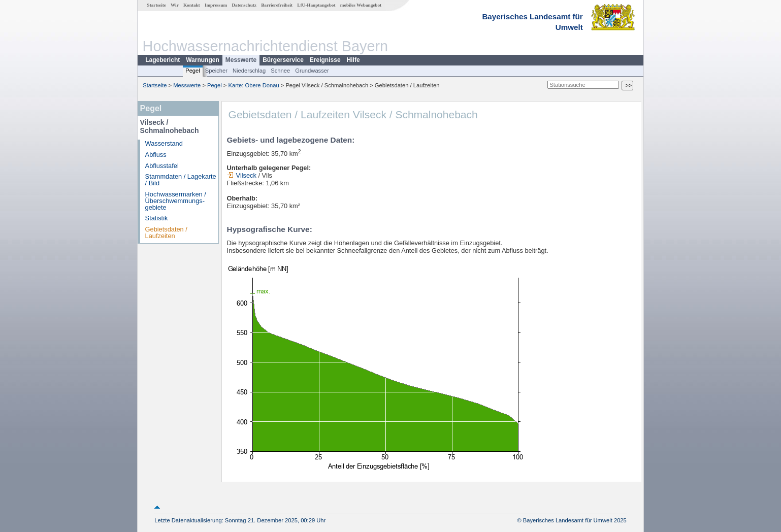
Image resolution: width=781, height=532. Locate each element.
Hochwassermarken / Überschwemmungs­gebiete (176, 201)
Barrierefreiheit (277, 5)
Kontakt (192, 5)
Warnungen (203, 60)
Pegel (193, 71)
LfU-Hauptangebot (316, 5)
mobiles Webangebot (361, 5)
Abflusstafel (162, 166)
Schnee (280, 71)
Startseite (157, 5)
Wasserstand (164, 143)
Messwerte (241, 60)
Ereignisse (325, 60)
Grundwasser (312, 71)
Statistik (157, 218)
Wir (175, 5)
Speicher (216, 71)
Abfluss (156, 155)
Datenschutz (244, 5)
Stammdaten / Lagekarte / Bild (181, 180)
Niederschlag (249, 71)
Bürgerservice (283, 60)
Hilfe (353, 60)
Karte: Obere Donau (254, 85)
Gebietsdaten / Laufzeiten (166, 232)
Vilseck (242, 175)
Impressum (216, 5)
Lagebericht (162, 60)
